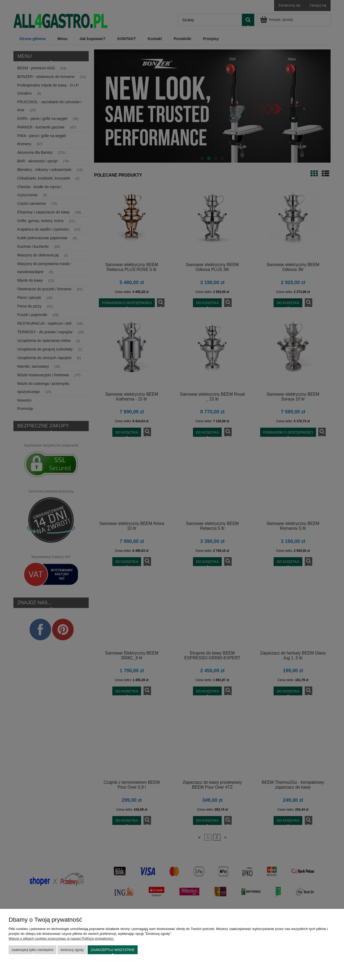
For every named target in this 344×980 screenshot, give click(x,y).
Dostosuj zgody (72, 950)
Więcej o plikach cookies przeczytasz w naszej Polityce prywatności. (61, 938)
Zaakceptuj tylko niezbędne (33, 950)
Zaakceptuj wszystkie (112, 950)
